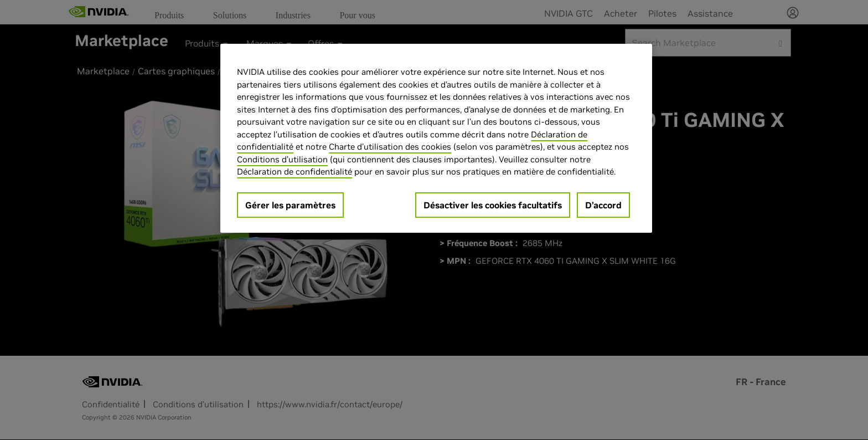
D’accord (603, 205)
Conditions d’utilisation (282, 159)
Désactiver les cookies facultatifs (493, 205)
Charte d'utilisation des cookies (390, 147)
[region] (436, 138)
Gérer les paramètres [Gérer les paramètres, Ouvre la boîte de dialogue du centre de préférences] (290, 205)
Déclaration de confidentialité (294, 172)
